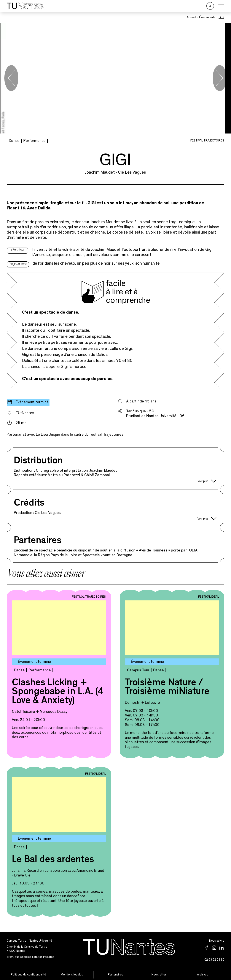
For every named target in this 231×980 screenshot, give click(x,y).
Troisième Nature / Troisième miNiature (167, 688)
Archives (203, 974)
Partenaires (115, 974)
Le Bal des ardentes (53, 860)
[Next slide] (220, 78)
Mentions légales (72, 974)
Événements (207, 17)
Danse (14, 140)
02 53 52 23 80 (214, 959)
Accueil (191, 17)
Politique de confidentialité (28, 974)
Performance (34, 140)
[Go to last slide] (11, 78)
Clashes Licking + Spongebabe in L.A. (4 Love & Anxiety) (58, 692)
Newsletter (159, 974)
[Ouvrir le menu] (221, 6)
